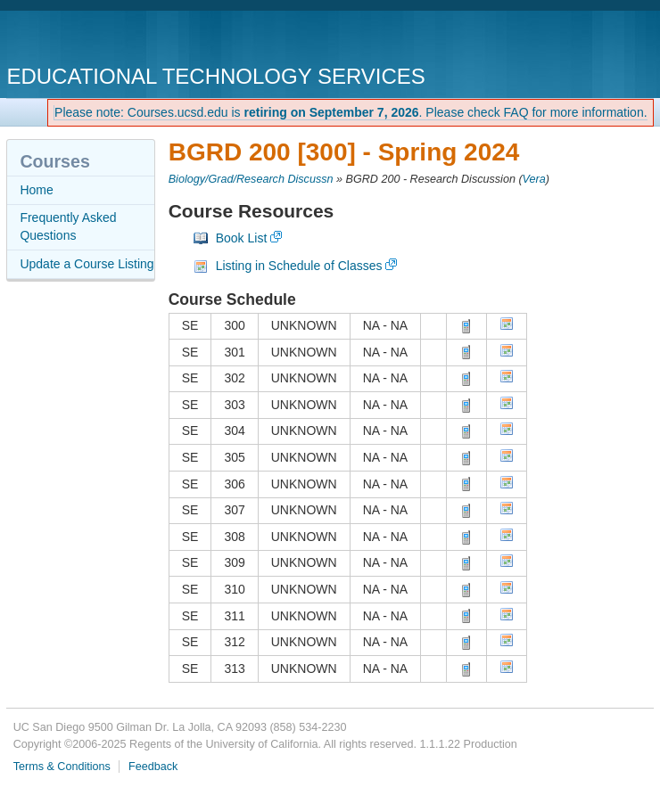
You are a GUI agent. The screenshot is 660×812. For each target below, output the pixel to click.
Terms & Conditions (62, 767)
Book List (242, 238)
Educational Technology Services (215, 76)
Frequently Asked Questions (68, 226)
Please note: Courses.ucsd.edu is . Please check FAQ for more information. (351, 112)
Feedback (153, 767)
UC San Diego (108, 40)
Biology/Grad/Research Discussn (251, 179)
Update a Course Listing (87, 264)
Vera (534, 179)
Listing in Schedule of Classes (299, 266)
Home (36, 190)
